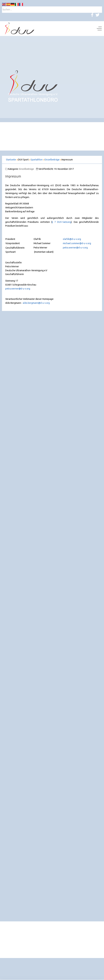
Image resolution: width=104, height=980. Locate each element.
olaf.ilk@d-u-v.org (72, 239)
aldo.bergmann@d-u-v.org (36, 303)
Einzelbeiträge (26, 169)
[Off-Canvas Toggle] (99, 29)
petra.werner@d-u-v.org (75, 248)
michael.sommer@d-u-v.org (77, 243)
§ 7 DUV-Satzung (61, 222)
